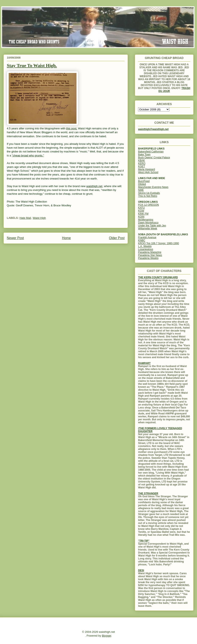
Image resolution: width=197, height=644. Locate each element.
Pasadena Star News (150, 255)
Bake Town (144, 155)
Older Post (117, 238)
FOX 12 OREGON (148, 205)
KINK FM (143, 214)
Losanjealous (146, 249)
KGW (141, 211)
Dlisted (142, 184)
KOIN (141, 217)
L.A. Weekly (145, 246)
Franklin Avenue (147, 237)
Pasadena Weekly (148, 258)
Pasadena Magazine (150, 252)
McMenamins (146, 220)
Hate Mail (25, 218)
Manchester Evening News (153, 187)
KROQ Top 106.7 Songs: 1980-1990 (159, 243)
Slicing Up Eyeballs (149, 193)
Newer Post (15, 238)
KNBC (142, 240)
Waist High (39, 218)
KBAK (142, 160)
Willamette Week (148, 229)
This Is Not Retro (148, 196)
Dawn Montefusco (148, 223)
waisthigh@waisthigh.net (153, 129)
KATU (141, 208)
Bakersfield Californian (151, 152)
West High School (148, 172)
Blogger (107, 636)
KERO (142, 163)
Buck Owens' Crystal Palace (154, 158)
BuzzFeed (144, 181)
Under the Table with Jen (152, 226)
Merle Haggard (146, 169)
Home (67, 238)
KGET (142, 166)
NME (141, 190)
